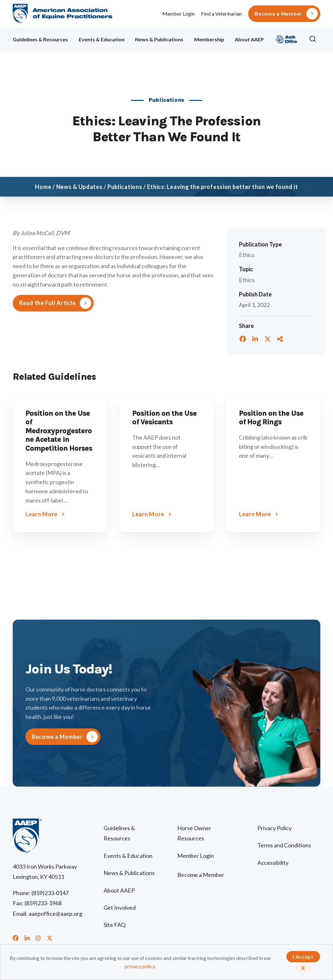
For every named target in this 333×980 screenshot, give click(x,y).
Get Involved (120, 907)
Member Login (179, 14)
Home (43, 187)
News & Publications (159, 39)
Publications (125, 187)
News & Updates (79, 187)
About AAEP (249, 39)
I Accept (303, 957)
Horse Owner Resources (194, 833)
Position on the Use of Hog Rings (271, 418)
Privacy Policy (275, 828)
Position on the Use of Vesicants (164, 418)
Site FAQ (115, 925)
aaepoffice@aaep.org (55, 914)
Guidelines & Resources (40, 39)
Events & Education (102, 39)
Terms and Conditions (284, 845)
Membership (209, 39)
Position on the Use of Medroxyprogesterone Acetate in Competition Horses (59, 431)
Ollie (286, 38)
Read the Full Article (48, 303)
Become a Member (279, 14)
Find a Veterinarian (221, 14)
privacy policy (140, 966)
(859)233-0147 (50, 893)
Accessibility (273, 863)
